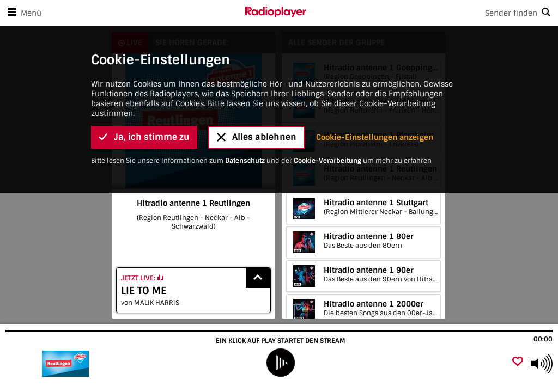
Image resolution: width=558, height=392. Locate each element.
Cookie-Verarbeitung (327, 161)
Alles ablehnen (257, 137)
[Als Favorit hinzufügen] (518, 362)
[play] (280, 363)
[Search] (432, 13)
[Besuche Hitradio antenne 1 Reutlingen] (67, 364)
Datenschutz (245, 161)
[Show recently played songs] (258, 278)
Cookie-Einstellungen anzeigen (375, 137)
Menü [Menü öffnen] (22, 13)
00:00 (543, 339)
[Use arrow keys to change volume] (542, 364)
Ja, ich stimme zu (144, 137)
